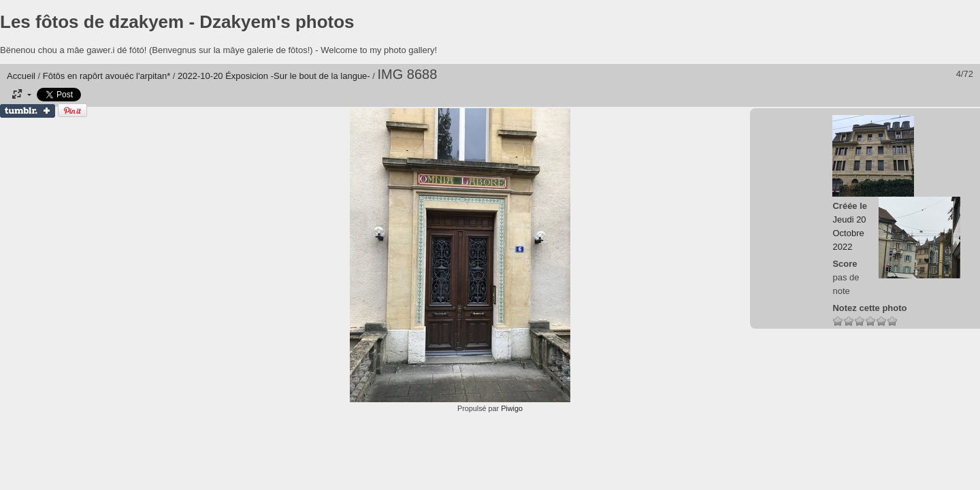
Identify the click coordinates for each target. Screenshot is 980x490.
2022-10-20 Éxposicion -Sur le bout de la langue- (274, 76)
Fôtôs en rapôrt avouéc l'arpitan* (107, 76)
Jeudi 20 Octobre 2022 (849, 233)
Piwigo (512, 408)
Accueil (21, 76)
